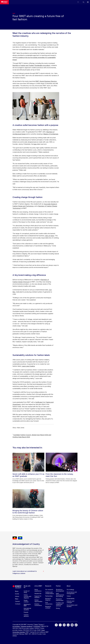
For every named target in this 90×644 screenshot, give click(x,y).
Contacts (18, 604)
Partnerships (49, 596)
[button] (84, 2)
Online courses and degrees (27, 596)
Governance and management (72, 593)
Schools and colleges (70, 602)
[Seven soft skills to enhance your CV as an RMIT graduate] (28, 462)
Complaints (37, 626)
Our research (49, 590)
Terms (36, 624)
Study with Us (27, 587)
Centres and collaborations (50, 593)
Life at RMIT (38, 586)
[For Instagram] (64, 625)
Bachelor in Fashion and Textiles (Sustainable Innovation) (31, 65)
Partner (58, 586)
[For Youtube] (72, 625)
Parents (26, 612)
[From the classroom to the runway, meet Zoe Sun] (62, 462)
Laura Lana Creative (28, 366)
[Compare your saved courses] (79, 2)
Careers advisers (26, 615)
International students (27, 609)
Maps (17, 599)
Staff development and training (60, 595)
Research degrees (48, 599)
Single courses (26, 601)
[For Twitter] (60, 625)
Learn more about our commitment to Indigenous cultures (28, 572)
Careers (17, 601)
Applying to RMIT (27, 605)
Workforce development (60, 590)
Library (17, 596)
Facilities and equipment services (60, 604)
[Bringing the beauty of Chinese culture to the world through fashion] (28, 499)
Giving (58, 608)
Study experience (38, 590)
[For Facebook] (56, 625)
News (17, 591)
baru (35, 144)
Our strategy (70, 590)
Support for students (38, 597)
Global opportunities (38, 601)
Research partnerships (60, 600)
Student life (38, 593)
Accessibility (16, 626)
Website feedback (27, 626)
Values (69, 596)
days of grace (50, 236)
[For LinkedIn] (68, 625)
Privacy (41, 624)
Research (48, 586)
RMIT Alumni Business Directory (46, 81)
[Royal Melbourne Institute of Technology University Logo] (4, 2)
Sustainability (71, 599)
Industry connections (38, 605)
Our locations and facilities (72, 606)
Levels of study (27, 592)
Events (17, 594)
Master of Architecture (51, 134)
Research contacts (48, 607)
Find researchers (49, 603)
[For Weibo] (76, 625)
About (69, 586)
